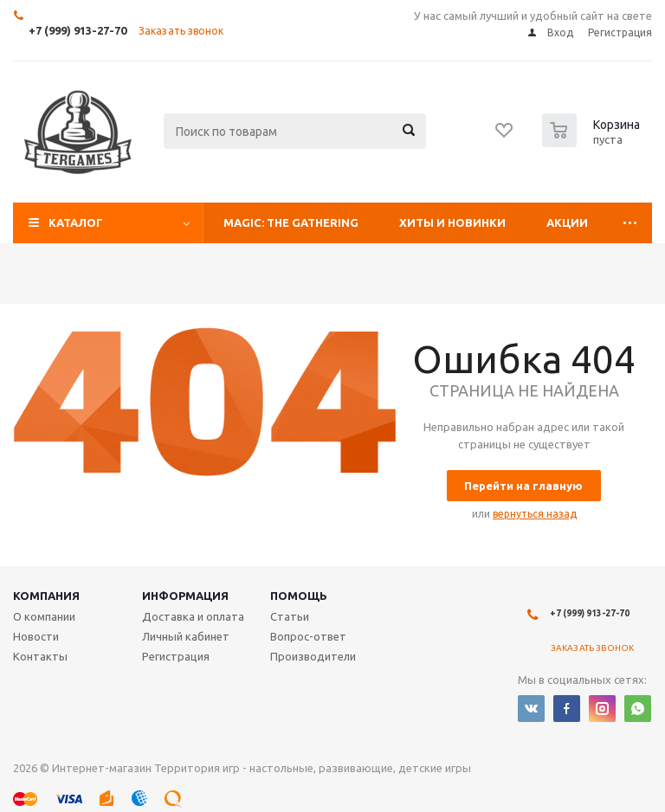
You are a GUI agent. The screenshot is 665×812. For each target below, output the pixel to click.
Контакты (40, 656)
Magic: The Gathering (291, 222)
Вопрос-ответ (308, 636)
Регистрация (176, 656)
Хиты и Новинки (452, 222)
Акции (567, 222)
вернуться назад (535, 514)
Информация (185, 596)
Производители (313, 656)
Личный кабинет (186, 636)
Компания (46, 596)
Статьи (290, 616)
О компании (44, 616)
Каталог (76, 222)
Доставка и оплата (193, 616)
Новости (36, 636)
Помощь (299, 596)
